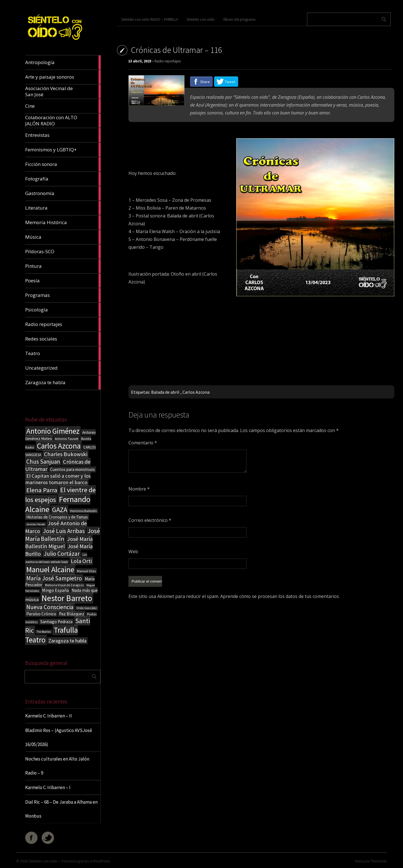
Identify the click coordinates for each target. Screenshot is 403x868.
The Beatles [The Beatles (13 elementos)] (44, 632)
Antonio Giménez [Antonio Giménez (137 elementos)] (53, 431)
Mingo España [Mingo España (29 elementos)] (55, 590)
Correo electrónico (150, 520)
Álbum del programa (239, 19)
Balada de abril (165, 392)
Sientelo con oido (43, 861)
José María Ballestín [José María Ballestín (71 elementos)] (63, 535)
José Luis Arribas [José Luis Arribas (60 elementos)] (64, 531)
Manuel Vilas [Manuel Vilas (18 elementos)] (86, 571)
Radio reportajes (168, 61)
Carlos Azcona (196, 392)
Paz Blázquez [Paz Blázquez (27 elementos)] (72, 614)
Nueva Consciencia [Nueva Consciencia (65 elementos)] (50, 607)
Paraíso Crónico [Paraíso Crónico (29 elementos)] (41, 614)
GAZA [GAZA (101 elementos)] (60, 510)
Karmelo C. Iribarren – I (48, 787)
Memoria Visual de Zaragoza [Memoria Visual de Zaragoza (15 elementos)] (64, 585)
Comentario (143, 443)
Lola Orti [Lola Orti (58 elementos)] (81, 561)
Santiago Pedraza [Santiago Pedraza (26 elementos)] (56, 622)
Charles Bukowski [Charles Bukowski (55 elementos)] (66, 454)
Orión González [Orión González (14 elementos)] (87, 608)
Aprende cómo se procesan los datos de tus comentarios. (280, 596)
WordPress (101, 861)
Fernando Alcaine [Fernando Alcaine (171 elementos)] (58, 504)
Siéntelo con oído (201, 19)
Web (133, 552)
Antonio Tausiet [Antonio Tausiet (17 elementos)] (67, 439)
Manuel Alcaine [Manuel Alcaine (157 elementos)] (50, 570)
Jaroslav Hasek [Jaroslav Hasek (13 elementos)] (36, 524)
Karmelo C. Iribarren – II (49, 716)
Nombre (139, 489)
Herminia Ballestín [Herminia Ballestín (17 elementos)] (83, 511)
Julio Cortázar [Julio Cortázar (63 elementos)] (62, 554)
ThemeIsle (379, 861)
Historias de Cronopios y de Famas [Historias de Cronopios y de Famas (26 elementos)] (57, 517)
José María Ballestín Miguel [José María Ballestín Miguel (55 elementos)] (59, 543)
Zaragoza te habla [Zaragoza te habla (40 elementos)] (67, 641)
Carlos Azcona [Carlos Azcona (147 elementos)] (59, 446)
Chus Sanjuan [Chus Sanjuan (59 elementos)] (43, 462)
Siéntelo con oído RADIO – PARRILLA (150, 19)
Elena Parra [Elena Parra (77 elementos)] (42, 490)
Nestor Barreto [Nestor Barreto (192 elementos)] (67, 598)
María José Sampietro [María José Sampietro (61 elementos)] (54, 578)
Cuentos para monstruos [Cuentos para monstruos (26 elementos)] (72, 469)
